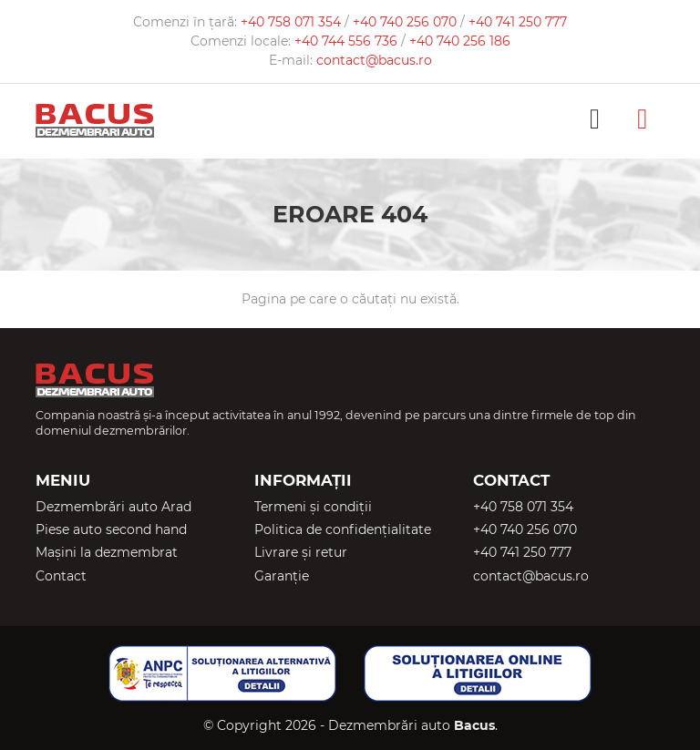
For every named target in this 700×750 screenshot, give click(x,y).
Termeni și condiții (313, 507)
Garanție (282, 576)
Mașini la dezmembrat (107, 552)
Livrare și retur (301, 552)
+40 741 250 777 (518, 22)
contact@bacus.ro (374, 60)
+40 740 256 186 (460, 41)
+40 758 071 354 (293, 22)
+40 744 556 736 (348, 41)
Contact (61, 576)
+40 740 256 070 (407, 22)
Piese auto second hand (111, 529)
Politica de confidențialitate (343, 529)
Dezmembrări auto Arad (113, 507)
